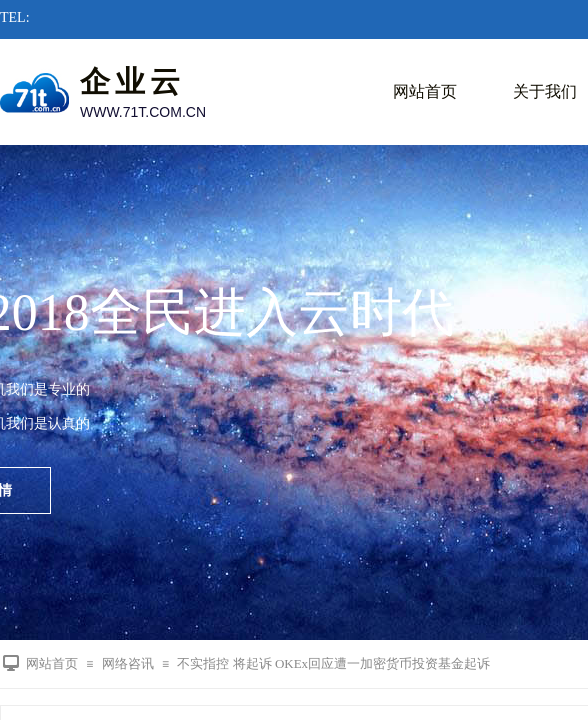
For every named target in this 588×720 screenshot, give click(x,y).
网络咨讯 (128, 663)
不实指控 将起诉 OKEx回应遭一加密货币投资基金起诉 (333, 663)
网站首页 (425, 91)
